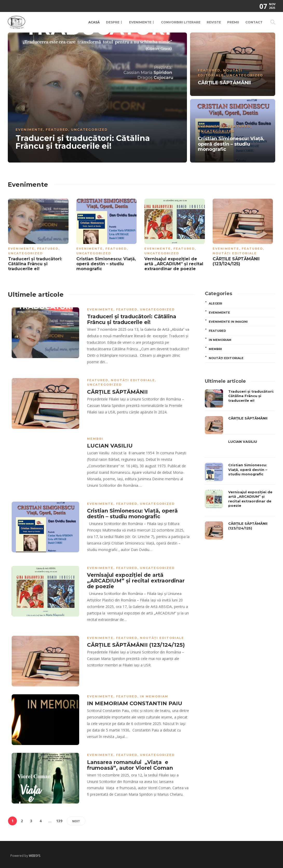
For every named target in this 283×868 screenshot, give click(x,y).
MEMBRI (95, 439)
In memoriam (154, 696)
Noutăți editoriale (235, 253)
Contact (254, 22)
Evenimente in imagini (228, 322)
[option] (141, 98)
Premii (233, 22)
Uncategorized (89, 130)
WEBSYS (35, 856)
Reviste (214, 22)
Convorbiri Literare (181, 22)
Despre (113, 22)
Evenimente (140, 22)
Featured (57, 130)
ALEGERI (215, 303)
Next (76, 821)
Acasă (94, 22)
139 (59, 821)
